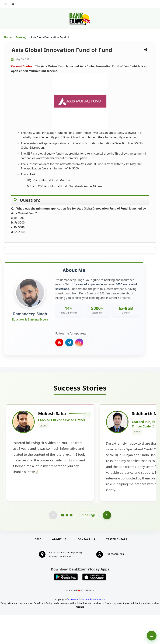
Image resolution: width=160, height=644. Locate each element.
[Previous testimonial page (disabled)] (53, 544)
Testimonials (117, 569)
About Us (59, 569)
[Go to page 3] (71, 544)
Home (8, 37)
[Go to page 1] (63, 544)
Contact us (86, 569)
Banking (21, 37)
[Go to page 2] (67, 544)
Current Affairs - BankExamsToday (86, 629)
